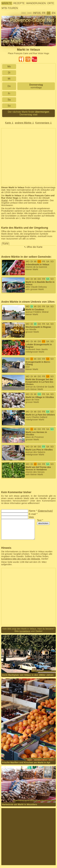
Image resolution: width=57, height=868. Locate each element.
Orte (51, 3)
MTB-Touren (10, 8)
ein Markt (13, 41)
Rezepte (19, 3)
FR (44, 13)
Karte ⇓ (9, 123)
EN (54, 13)
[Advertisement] (28, 157)
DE (49, 13)
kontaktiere (25, 631)
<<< (24, 13)
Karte (5, 200)
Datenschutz (45, 511)
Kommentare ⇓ (44, 123)
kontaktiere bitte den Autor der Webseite (21, 559)
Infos (37, 13)
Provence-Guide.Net (32, 20)
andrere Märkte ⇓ (24, 123)
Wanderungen (36, 3)
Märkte (7, 3)
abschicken (43, 523)
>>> (29, 13)
